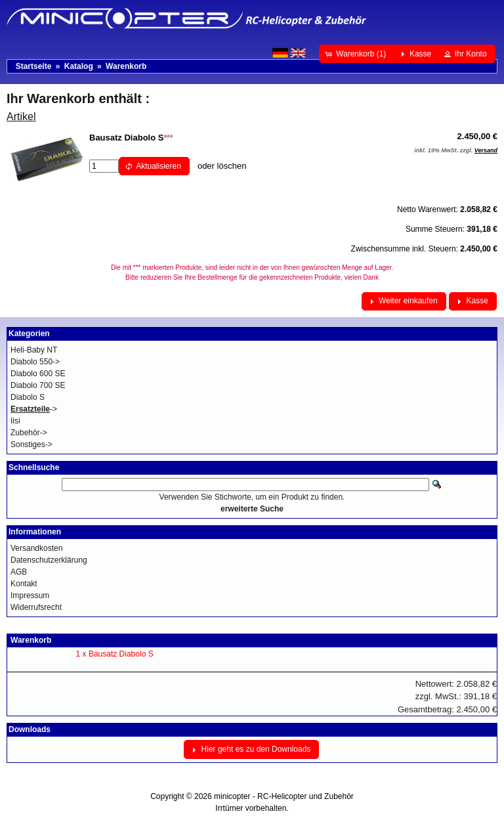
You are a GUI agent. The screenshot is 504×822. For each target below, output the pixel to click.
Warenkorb (126, 66)
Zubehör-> (29, 433)
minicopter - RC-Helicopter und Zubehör (284, 796)
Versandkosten (36, 548)
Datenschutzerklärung (49, 560)
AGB (19, 572)
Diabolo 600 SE (38, 374)
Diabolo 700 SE (38, 385)
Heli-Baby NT (34, 350)
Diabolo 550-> (35, 362)
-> (34, 409)
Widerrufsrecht (36, 607)
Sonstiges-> (31, 444)
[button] (357, 54)
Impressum (30, 595)
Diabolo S (28, 397)
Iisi (15, 421)
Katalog (79, 66)
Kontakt (24, 584)
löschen (232, 166)
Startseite (34, 66)
